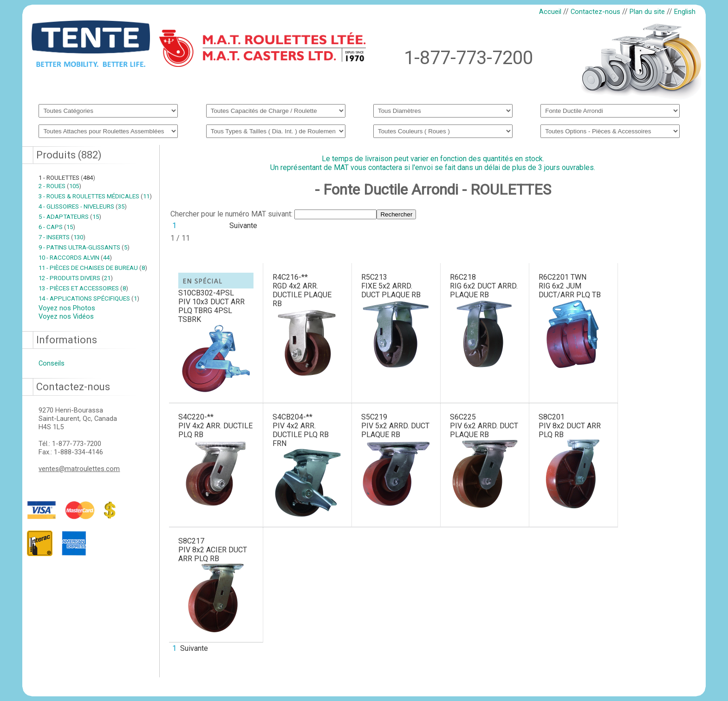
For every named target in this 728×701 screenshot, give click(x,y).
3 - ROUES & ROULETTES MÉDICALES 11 (95, 196)
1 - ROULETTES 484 (67, 178)
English (685, 12)
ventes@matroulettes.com (79, 469)
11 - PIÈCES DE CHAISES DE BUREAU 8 (93, 268)
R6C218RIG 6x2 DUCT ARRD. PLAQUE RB (484, 286)
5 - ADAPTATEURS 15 (70, 217)
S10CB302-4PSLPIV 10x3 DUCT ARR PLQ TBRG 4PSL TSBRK (211, 306)
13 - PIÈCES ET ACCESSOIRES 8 (83, 288)
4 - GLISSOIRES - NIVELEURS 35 (83, 206)
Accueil (550, 12)
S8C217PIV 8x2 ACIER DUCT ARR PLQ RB (213, 550)
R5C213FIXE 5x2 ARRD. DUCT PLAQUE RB (391, 286)
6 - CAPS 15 (57, 227)
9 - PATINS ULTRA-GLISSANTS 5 (84, 247)
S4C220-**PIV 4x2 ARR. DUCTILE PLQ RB (215, 426)
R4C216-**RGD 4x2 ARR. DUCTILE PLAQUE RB (302, 290)
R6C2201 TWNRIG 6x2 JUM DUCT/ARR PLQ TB (570, 286)
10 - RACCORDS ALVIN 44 (75, 258)
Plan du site (647, 12)
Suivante (243, 226)
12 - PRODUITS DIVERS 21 (76, 278)
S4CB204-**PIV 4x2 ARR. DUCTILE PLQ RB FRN (301, 430)
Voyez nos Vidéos (66, 316)
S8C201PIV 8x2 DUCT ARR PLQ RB (570, 426)
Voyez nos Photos (67, 308)
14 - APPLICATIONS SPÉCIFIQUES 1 (89, 298)
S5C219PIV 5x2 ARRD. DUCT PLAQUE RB (395, 426)
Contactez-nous (595, 12)
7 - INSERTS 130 (62, 237)
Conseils (52, 363)
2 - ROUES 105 (60, 186)
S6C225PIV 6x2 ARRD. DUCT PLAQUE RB (484, 426)
